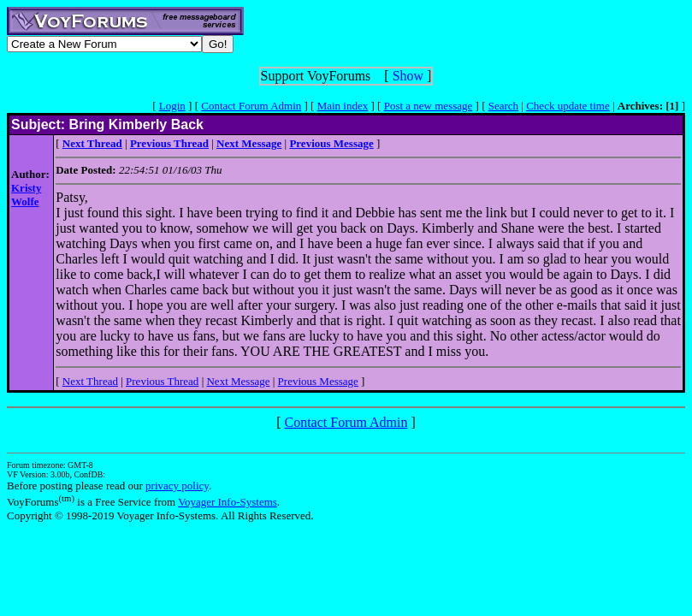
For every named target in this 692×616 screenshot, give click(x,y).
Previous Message (318, 381)
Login (172, 106)
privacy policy (177, 486)
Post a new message (429, 106)
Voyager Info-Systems (228, 502)
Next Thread (90, 381)
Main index (343, 106)
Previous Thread (162, 381)
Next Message (238, 381)
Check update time (568, 106)
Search (503, 106)
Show (408, 76)
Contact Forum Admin (251, 106)
